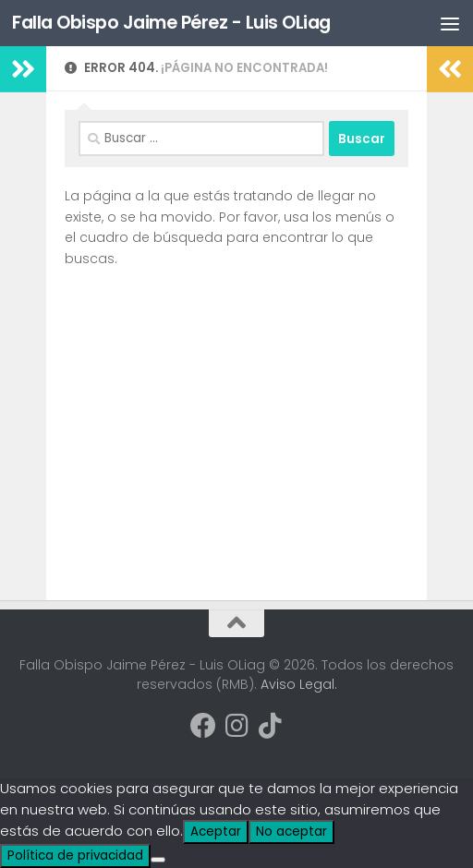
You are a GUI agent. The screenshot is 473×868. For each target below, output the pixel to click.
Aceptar (216, 832)
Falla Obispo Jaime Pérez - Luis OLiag (178, 23)
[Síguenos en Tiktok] (270, 726)
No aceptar (291, 832)
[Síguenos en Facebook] (203, 726)
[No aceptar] (158, 860)
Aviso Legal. (299, 684)
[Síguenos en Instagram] (236, 726)
